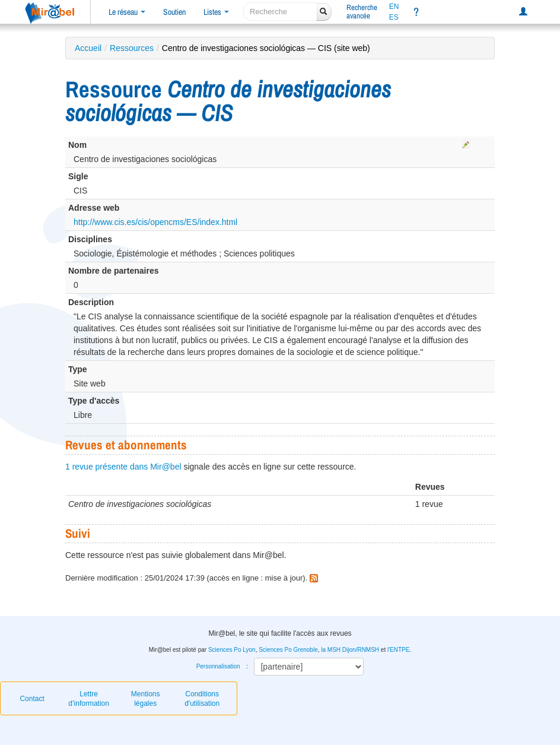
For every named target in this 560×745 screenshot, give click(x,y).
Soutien (174, 12)
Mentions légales (146, 699)
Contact (32, 699)
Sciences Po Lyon (232, 650)
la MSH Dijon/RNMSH (350, 650)
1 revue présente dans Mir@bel (123, 467)
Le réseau (127, 12)
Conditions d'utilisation (202, 699)
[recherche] (280, 12)
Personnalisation (218, 666)
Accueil (88, 48)
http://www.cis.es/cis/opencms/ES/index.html (155, 222)
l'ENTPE (398, 650)
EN (394, 7)
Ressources (132, 48)
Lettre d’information (89, 699)
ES (394, 17)
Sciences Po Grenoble (288, 650)
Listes (216, 12)
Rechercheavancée (362, 12)
